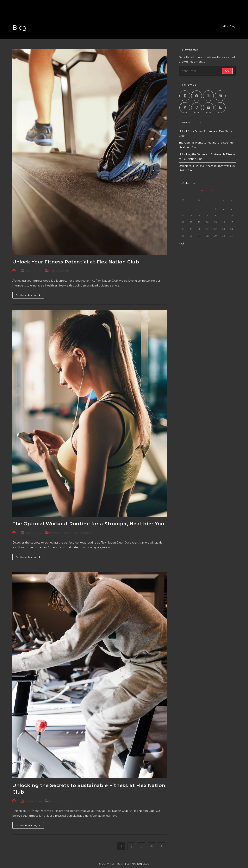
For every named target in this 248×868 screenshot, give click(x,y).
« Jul (181, 243)
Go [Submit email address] (227, 71)
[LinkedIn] (220, 96)
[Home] (224, 26)
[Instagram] (208, 96)
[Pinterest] (185, 108)
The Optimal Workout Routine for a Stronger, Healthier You (88, 524)
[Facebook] (197, 96)
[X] (185, 96)
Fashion (55, 533)
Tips (53, 271)
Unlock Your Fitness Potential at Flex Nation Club (76, 262)
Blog (233, 26)
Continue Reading (30, 294)
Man (66, 533)
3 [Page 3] (142, 846)
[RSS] (220, 108)
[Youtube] (208, 108)
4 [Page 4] (152, 846)
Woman (64, 271)
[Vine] (197, 108)
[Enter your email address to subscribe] (207, 71)
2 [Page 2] (131, 846)
